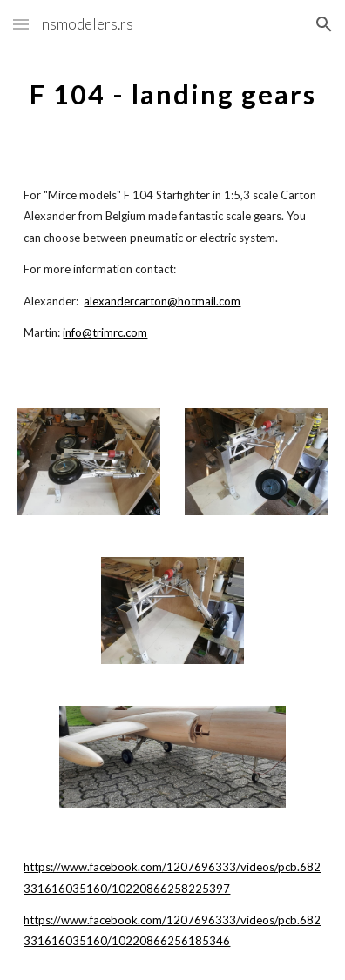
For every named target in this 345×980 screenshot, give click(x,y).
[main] (172, 91)
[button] (21, 24)
